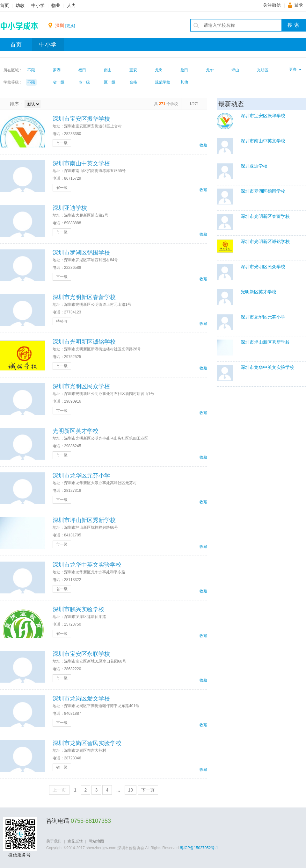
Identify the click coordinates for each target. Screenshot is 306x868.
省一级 (59, 82)
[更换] (70, 26)
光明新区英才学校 (76, 431)
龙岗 (159, 70)
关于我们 (54, 841)
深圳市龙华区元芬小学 (81, 476)
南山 (108, 70)
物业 (56, 6)
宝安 (133, 70)
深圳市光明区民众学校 (81, 386)
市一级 (84, 82)
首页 (4, 6)
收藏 (203, 145)
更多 (295, 69)
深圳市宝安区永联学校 (81, 654)
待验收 (62, 321)
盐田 (184, 70)
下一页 (148, 790)
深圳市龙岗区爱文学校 (81, 699)
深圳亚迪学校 (70, 208)
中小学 (38, 6)
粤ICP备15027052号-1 (199, 848)
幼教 (20, 6)
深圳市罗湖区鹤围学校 (81, 253)
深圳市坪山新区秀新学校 (84, 520)
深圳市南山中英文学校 (81, 163)
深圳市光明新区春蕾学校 (84, 297)
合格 (133, 82)
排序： (17, 104)
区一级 (110, 82)
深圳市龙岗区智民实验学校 (87, 743)
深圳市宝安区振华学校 (81, 119)
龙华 (210, 70)
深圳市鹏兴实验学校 (78, 609)
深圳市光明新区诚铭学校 (84, 342)
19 (131, 790)
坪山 (235, 70)
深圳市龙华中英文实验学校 (87, 565)
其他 (184, 82)
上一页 (59, 790)
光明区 (263, 70)
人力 (71, 6)
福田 (82, 70)
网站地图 (96, 841)
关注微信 (272, 5)
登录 (299, 5)
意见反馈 (75, 841)
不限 (31, 70)
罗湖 (57, 70)
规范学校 (163, 82)
